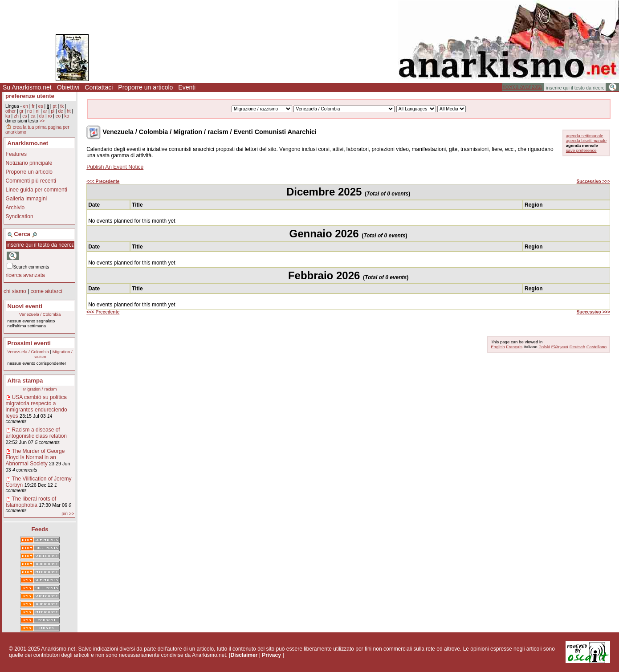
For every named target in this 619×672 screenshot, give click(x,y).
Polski (544, 347)
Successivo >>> (593, 181)
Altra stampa (25, 381)
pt (55, 106)
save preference (581, 150)
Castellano (597, 347)
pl (53, 111)
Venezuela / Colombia (40, 314)
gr (22, 111)
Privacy (271, 655)
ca (33, 116)
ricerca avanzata (522, 87)
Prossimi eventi (29, 343)
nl (38, 111)
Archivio (15, 208)
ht (69, 111)
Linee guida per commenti (37, 190)
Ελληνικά (560, 347)
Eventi (187, 87)
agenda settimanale (585, 136)
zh (16, 116)
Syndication (20, 216)
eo (58, 116)
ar (45, 111)
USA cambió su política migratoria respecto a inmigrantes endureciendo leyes (37, 407)
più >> (68, 514)
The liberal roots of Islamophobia (31, 502)
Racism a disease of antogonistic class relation (36, 433)
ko (67, 116)
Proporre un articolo (145, 87)
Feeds (40, 529)
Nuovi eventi (25, 306)
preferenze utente (30, 96)
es (41, 106)
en (26, 106)
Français (514, 347)
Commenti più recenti (31, 181)
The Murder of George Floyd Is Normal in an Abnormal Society (35, 457)
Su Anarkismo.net (27, 87)
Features (16, 154)
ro (50, 116)
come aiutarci (46, 291)
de (60, 111)
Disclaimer (244, 655)
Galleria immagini (26, 199)
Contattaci (99, 87)
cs (24, 116)
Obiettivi (68, 87)
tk (62, 106)
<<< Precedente (103, 181)
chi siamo (15, 291)
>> (42, 121)
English (498, 347)
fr (33, 106)
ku (8, 116)
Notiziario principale (29, 163)
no (30, 111)
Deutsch (577, 347)
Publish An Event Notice (115, 167)
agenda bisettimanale (586, 141)
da (42, 116)
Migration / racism (40, 389)
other (10, 111)
